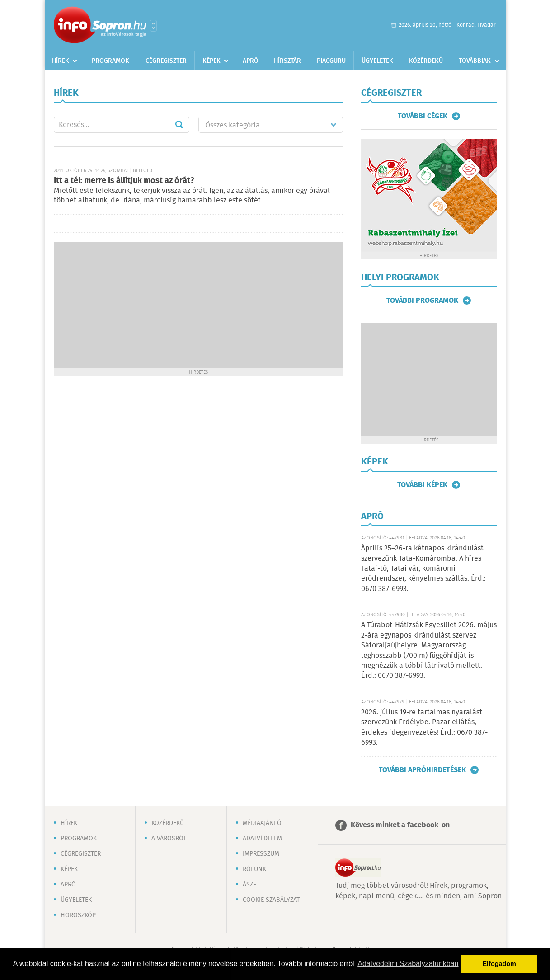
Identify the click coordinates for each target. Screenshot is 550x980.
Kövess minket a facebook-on (400, 825)
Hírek (61, 61)
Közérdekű (426, 61)
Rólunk (254, 869)
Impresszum (261, 854)
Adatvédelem (262, 839)
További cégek (423, 116)
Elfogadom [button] (499, 964)
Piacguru (331, 61)
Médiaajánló (262, 823)
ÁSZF (249, 885)
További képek (422, 485)
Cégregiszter (166, 61)
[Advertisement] (198, 305)
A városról (169, 839)
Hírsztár (287, 61)
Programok (110, 61)
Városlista (153, 26)
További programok (422, 300)
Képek (212, 61)
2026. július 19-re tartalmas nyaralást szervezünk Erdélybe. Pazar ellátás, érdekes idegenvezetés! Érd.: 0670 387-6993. (424, 727)
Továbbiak (475, 61)
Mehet (179, 125)
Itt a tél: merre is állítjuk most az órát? (124, 181)
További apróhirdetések (422, 770)
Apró (251, 61)
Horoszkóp (78, 915)
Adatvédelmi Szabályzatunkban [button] (408, 964)
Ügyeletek (377, 61)
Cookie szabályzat (271, 900)
